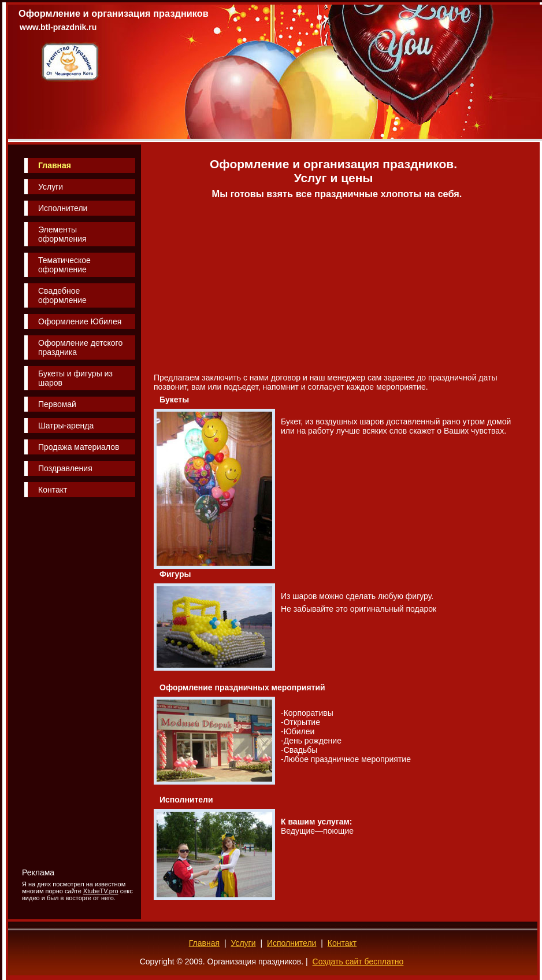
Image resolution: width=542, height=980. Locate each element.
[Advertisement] (70, 683)
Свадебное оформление (62, 295)
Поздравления (65, 468)
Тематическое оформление (64, 265)
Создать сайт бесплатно (358, 961)
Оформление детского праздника (80, 347)
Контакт (53, 490)
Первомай (57, 404)
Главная (55, 165)
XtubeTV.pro (101, 891)
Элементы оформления (62, 234)
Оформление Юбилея (80, 321)
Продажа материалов (79, 447)
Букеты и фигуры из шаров (75, 378)
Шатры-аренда (66, 426)
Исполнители (63, 208)
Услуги (51, 187)
